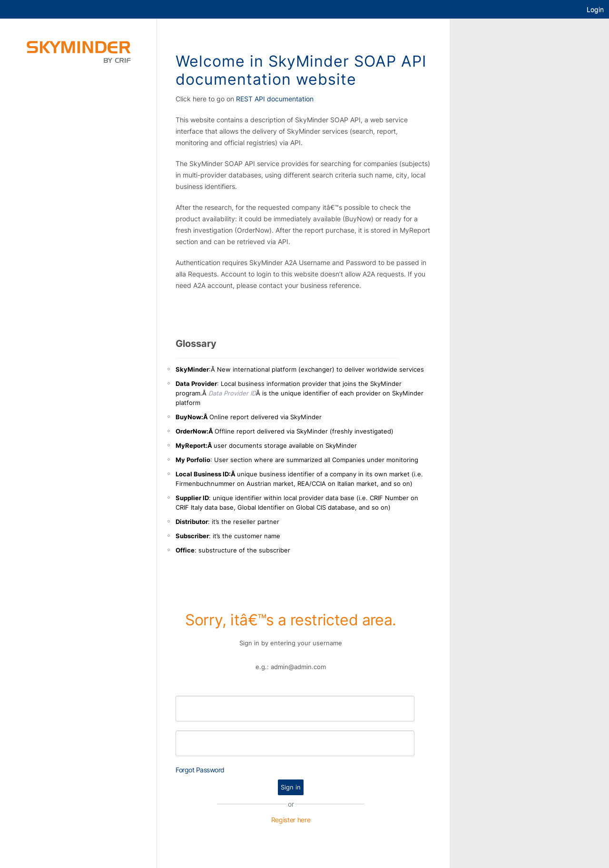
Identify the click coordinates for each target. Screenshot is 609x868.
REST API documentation (275, 99)
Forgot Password (200, 770)
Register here (291, 820)
